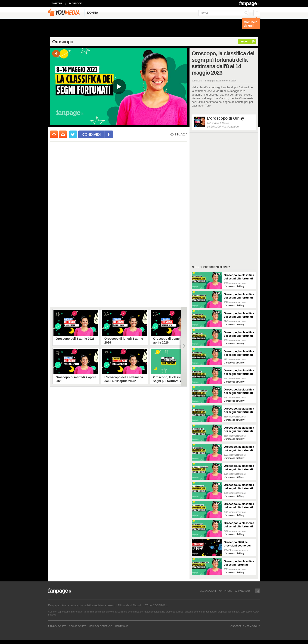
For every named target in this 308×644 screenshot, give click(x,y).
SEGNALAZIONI (208, 591)
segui (244, 41)
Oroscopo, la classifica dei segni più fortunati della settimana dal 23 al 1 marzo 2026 (239, 391)
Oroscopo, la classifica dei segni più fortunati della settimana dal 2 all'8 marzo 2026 (239, 372)
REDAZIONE (121, 626)
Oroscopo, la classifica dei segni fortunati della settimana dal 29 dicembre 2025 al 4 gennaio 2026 (239, 563)
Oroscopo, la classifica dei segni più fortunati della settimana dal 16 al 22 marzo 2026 (239, 334)
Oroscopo (63, 42)
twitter (57, 3)
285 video (213, 123)
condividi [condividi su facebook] (92, 134)
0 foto (226, 123)
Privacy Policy (57, 626)
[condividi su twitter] (73, 134)
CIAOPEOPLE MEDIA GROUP (245, 626)
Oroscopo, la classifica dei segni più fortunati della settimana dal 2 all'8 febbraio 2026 (239, 449)
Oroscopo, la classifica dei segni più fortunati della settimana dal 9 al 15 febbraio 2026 (239, 429)
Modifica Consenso (101, 626)
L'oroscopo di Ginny (225, 118)
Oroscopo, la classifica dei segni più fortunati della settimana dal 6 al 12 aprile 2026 (239, 277)
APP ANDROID (243, 591)
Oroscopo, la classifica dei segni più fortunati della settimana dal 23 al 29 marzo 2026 (239, 315)
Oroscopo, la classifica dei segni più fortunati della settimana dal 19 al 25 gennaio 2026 (239, 487)
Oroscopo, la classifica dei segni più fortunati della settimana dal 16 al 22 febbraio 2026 (239, 410)
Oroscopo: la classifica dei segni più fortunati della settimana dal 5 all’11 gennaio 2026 (239, 525)
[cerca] (224, 13)
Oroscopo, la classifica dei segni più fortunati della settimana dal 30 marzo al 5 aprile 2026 (239, 296)
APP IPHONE (226, 591)
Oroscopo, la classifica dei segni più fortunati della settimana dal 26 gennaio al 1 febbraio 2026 (239, 468)
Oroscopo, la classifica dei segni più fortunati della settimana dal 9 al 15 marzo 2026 (239, 353)
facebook (75, 3)
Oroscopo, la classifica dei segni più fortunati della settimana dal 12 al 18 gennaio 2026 (239, 506)
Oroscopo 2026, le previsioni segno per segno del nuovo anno (238, 544)
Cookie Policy (77, 626)
